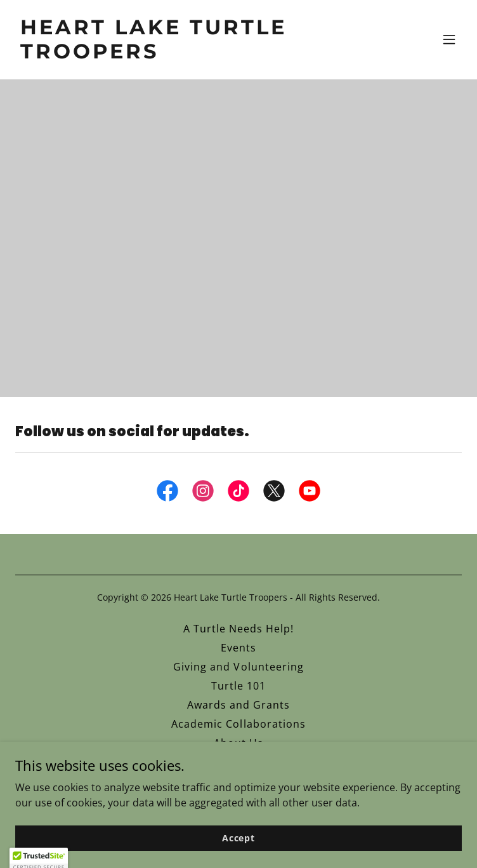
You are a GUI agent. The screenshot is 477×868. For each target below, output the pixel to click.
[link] (172, 55)
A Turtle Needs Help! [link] (238, 629)
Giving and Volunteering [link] (238, 667)
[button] (449, 39)
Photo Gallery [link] (238, 762)
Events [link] (238, 648)
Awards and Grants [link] (238, 705)
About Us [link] (238, 743)
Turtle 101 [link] (238, 686)
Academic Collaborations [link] (238, 724)
